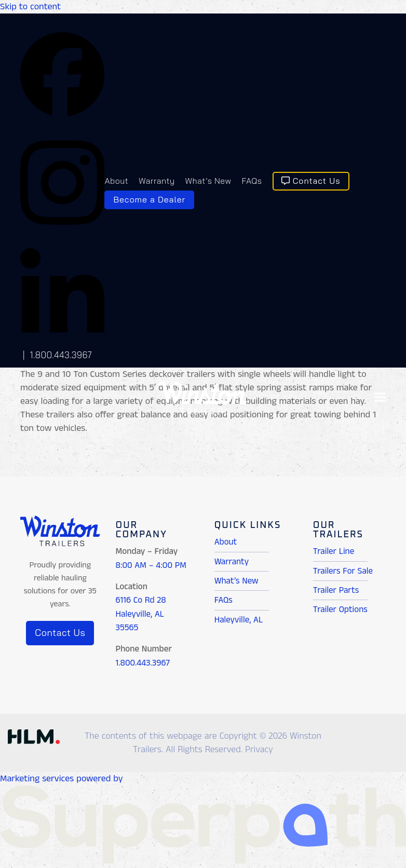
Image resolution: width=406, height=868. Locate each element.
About (226, 542)
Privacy (259, 750)
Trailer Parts (336, 590)
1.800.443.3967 (61, 355)
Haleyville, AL (239, 620)
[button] (380, 397)
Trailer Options (340, 609)
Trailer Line (334, 551)
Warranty (232, 562)
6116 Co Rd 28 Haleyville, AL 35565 (141, 614)
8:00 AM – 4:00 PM (151, 565)
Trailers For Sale (343, 571)
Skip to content (30, 7)
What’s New (236, 581)
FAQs (224, 600)
